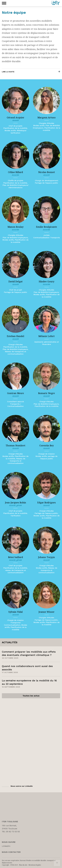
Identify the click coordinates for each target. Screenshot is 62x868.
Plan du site (23, 865)
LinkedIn (6, 846)
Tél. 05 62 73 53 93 (11, 832)
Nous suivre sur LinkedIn (22, 786)
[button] (4, 3)
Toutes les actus (31, 696)
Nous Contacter (11, 852)
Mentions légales (35, 865)
